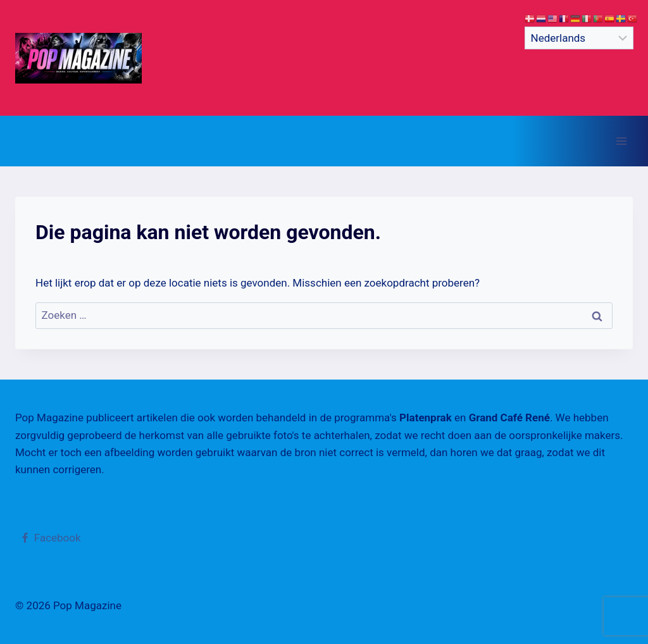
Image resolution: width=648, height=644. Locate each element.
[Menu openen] (621, 141)
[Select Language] (579, 38)
